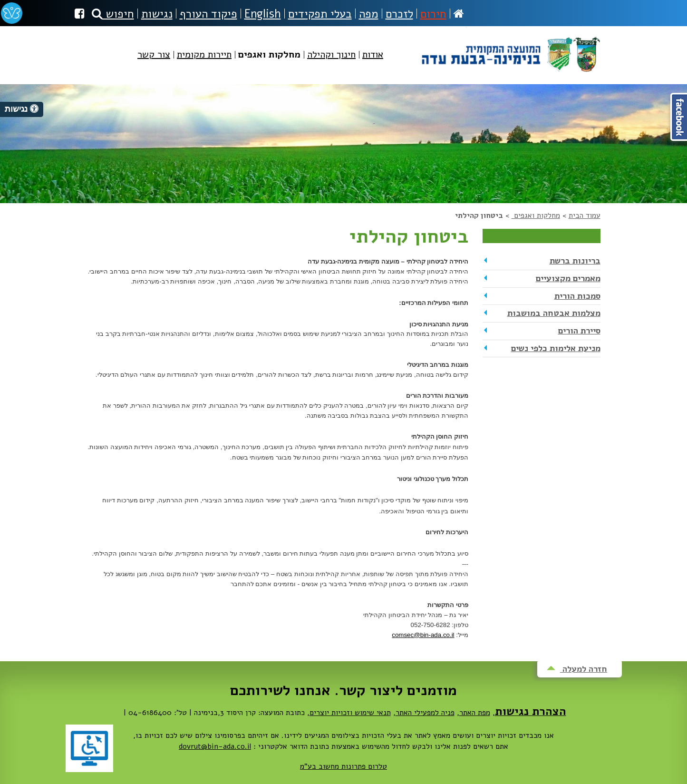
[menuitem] (373, 63)
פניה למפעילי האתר (425, 713)
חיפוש (113, 14)
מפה (369, 14)
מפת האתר (475, 713)
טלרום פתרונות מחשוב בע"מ (343, 766)
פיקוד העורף (208, 14)
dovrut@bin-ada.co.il (215, 746)
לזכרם (399, 14)
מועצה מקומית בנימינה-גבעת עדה (510, 51)
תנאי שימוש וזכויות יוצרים (350, 713)
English (263, 14)
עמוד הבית (585, 216)
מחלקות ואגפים (536, 216)
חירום (433, 14)
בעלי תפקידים (320, 14)
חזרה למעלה (577, 669)
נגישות (157, 14)
